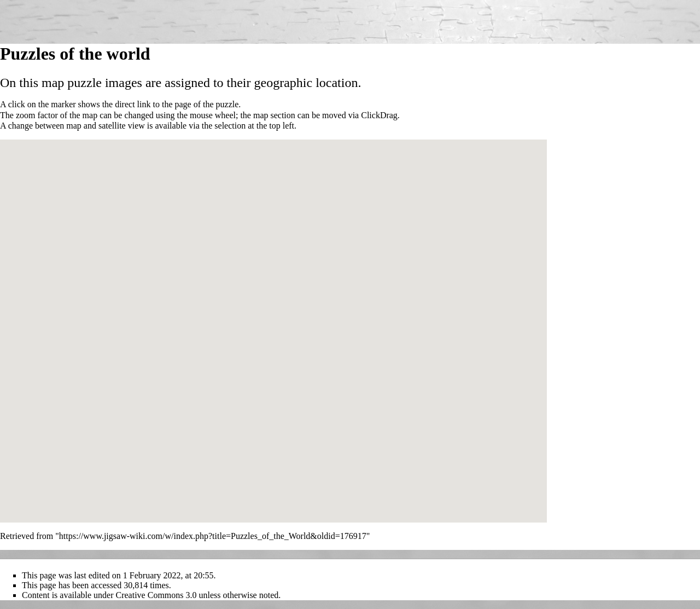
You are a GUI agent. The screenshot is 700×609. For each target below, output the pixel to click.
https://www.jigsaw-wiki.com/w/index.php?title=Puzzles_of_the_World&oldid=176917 (213, 536)
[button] (260, 335)
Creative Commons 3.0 (156, 595)
